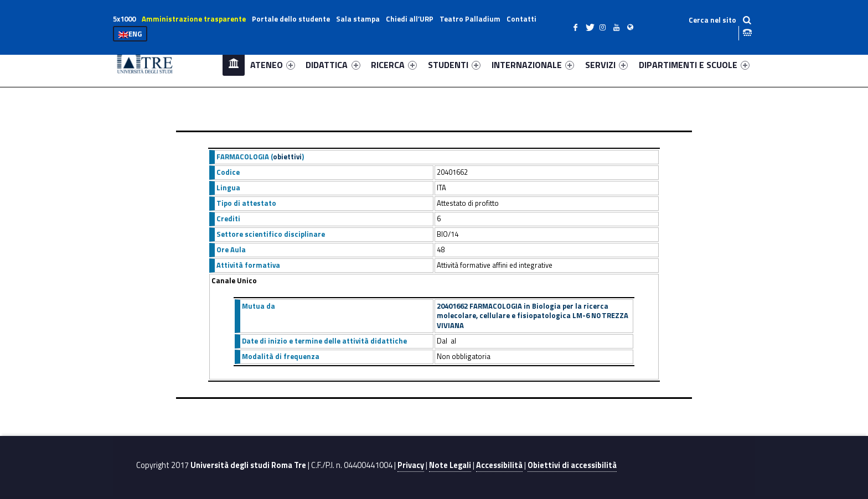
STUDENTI (454, 65)
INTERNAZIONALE (533, 65)
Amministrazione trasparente (194, 19)
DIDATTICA (333, 65)
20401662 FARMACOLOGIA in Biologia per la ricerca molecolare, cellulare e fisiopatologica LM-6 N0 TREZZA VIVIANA (533, 316)
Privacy (411, 465)
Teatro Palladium (470, 19)
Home (234, 64)
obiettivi (287, 157)
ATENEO (273, 65)
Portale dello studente (291, 19)
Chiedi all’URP (410, 19)
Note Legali (450, 465)
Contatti (521, 19)
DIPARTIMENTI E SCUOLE (694, 65)
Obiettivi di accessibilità (572, 465)
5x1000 (124, 19)
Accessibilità (499, 465)
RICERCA (394, 65)
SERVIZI (606, 65)
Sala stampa (358, 19)
